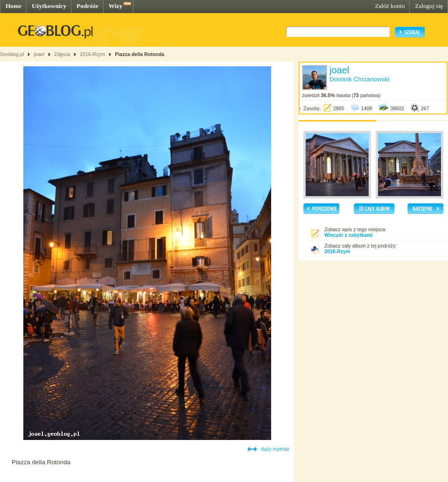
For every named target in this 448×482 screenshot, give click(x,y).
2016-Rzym (92, 54)
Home (14, 6)
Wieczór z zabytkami (349, 235)
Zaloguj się (429, 6)
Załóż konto (390, 6)
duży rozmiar (275, 449)
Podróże (87, 6)
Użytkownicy (49, 6)
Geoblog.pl (12, 54)
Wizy (115, 6)
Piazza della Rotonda (140, 54)
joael (39, 54)
